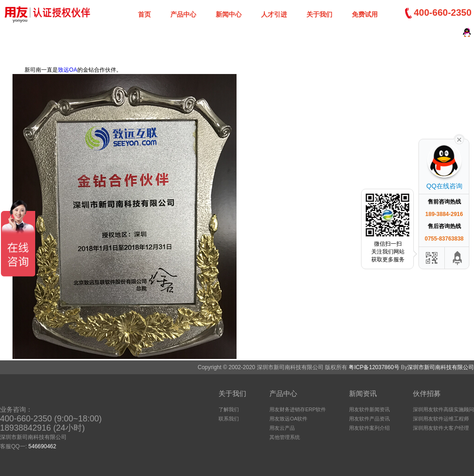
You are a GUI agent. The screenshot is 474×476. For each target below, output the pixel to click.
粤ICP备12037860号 (374, 367)
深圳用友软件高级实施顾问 (443, 409)
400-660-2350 (443, 12)
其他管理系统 (285, 437)
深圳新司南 (46, 14)
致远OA (67, 70)
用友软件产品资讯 (369, 419)
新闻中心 (229, 14)
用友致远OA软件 (288, 419)
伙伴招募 (427, 393)
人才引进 (274, 14)
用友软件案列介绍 (369, 428)
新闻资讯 (363, 393)
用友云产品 (282, 428)
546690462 (42, 446)
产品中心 (183, 14)
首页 (144, 14)
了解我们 (229, 409)
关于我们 (319, 14)
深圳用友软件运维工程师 (441, 419)
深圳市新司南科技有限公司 (441, 367)
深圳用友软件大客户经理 (441, 428)
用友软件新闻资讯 (369, 409)
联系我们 (229, 419)
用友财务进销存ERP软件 (298, 409)
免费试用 (365, 14)
